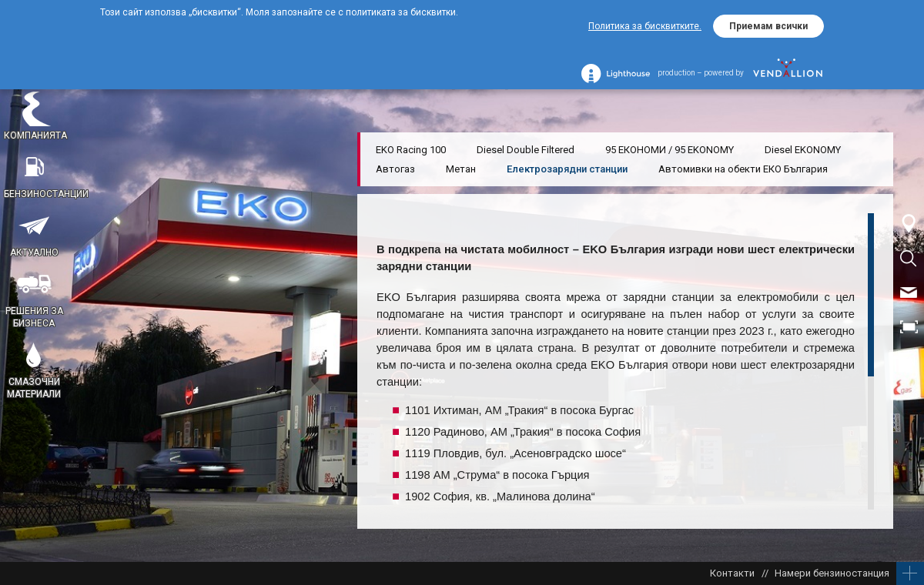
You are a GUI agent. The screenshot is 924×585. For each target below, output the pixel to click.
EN (909, 362)
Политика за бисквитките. (645, 26)
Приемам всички (768, 26)
